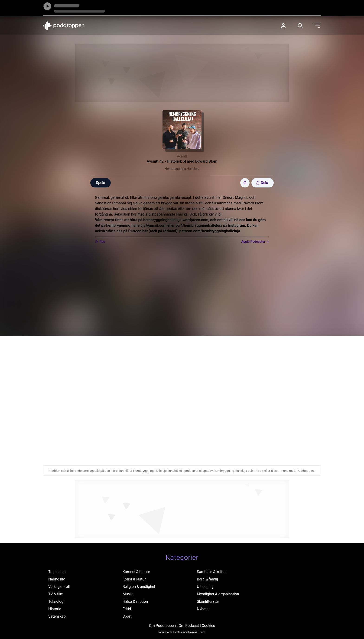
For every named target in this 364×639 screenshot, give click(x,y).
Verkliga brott (59, 587)
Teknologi (56, 601)
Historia (55, 609)
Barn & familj (207, 579)
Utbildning (205, 587)
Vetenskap (57, 616)
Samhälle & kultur (211, 572)
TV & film (56, 594)
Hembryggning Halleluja (182, 169)
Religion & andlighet (139, 587)
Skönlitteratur (208, 601)
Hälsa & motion (135, 601)
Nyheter (203, 609)
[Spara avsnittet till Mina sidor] (245, 183)
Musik (128, 594)
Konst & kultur (134, 579)
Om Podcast (189, 626)
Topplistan (57, 572)
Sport (127, 616)
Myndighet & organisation (218, 594)
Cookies (208, 626)
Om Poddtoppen (162, 626)
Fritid (127, 609)
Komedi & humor (136, 572)
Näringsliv (57, 579)
